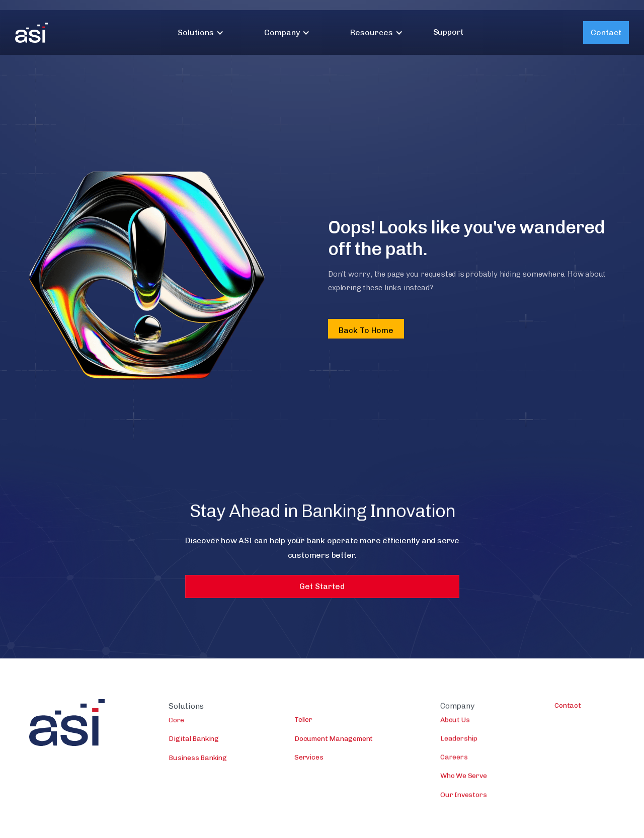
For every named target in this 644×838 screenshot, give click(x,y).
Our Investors (463, 796)
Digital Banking (194, 739)
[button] (201, 32)
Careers (454, 759)
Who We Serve (464, 777)
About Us (455, 722)
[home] (31, 33)
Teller (303, 720)
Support (449, 32)
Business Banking (198, 758)
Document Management (334, 739)
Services (309, 758)
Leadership (459, 740)
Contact (606, 32)
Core (176, 721)
